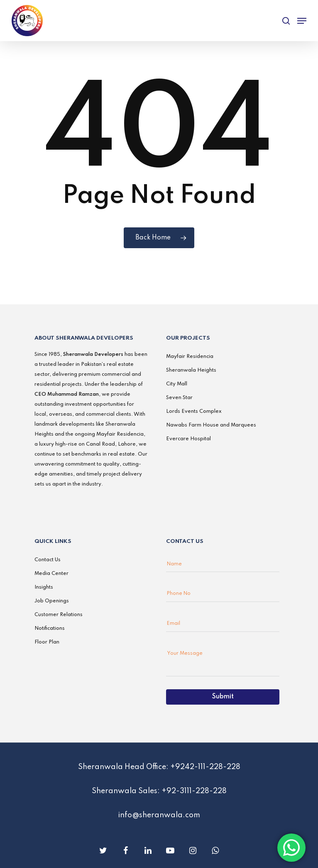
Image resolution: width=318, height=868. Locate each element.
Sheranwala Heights (191, 370)
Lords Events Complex (194, 412)
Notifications (50, 629)
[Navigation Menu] (302, 21)
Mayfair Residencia (190, 357)
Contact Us (48, 560)
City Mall (177, 384)
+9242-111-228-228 (205, 767)
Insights (44, 587)
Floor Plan (47, 642)
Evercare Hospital (188, 439)
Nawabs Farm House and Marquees (211, 425)
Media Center (51, 574)
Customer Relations (59, 615)
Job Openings (52, 601)
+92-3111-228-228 (194, 791)
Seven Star (179, 398)
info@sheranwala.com (159, 815)
